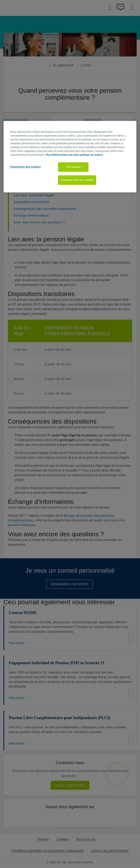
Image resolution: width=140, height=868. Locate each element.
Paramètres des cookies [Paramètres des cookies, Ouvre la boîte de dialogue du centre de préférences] (26, 167)
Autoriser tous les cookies (77, 180)
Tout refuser (73, 167)
